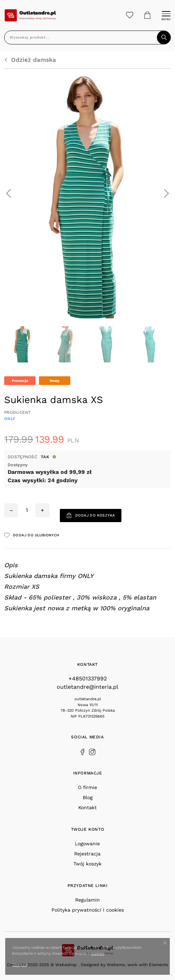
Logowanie (87, 844)
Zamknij (20, 965)
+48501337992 (88, 679)
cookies (98, 953)
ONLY (10, 419)
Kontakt (87, 807)
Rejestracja (87, 854)
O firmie (87, 787)
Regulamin (87, 900)
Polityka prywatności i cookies (88, 910)
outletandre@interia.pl (87, 687)
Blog (88, 797)
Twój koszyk (87, 864)
